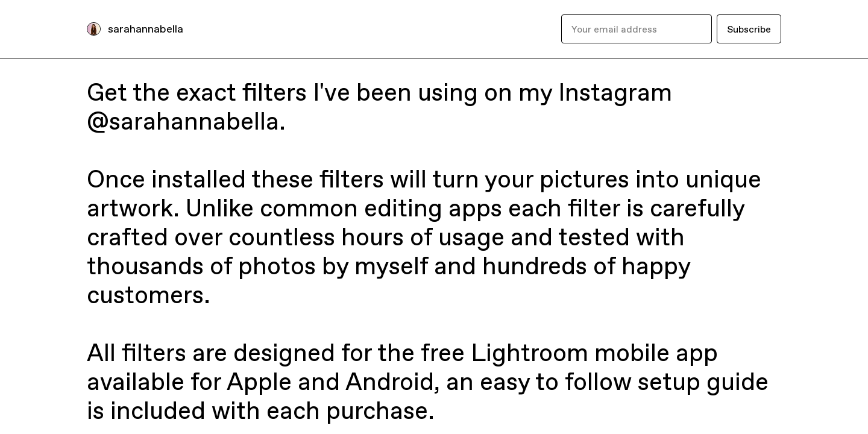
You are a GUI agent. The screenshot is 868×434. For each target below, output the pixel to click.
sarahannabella (146, 29)
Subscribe (749, 29)
